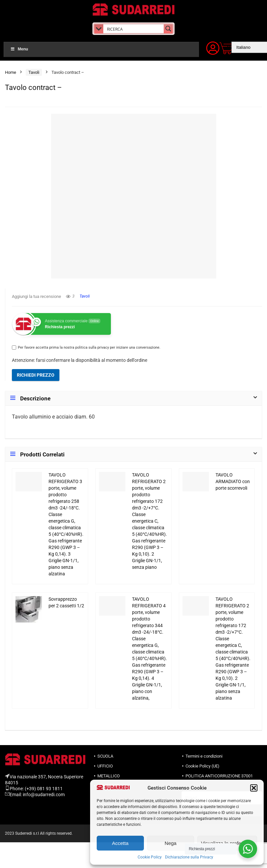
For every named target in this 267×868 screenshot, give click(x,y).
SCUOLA (105, 756)
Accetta (120, 843)
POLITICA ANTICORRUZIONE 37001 (219, 776)
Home (11, 72)
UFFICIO (105, 766)
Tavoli (34, 72)
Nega (171, 843)
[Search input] (134, 29)
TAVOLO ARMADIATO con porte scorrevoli (233, 482)
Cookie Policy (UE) (202, 766)
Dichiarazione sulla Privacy (189, 857)
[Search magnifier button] (168, 29)
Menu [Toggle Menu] (19, 49)
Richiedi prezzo (36, 375)
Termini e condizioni (204, 756)
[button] (254, 788)
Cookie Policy (150, 857)
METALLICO (109, 776)
